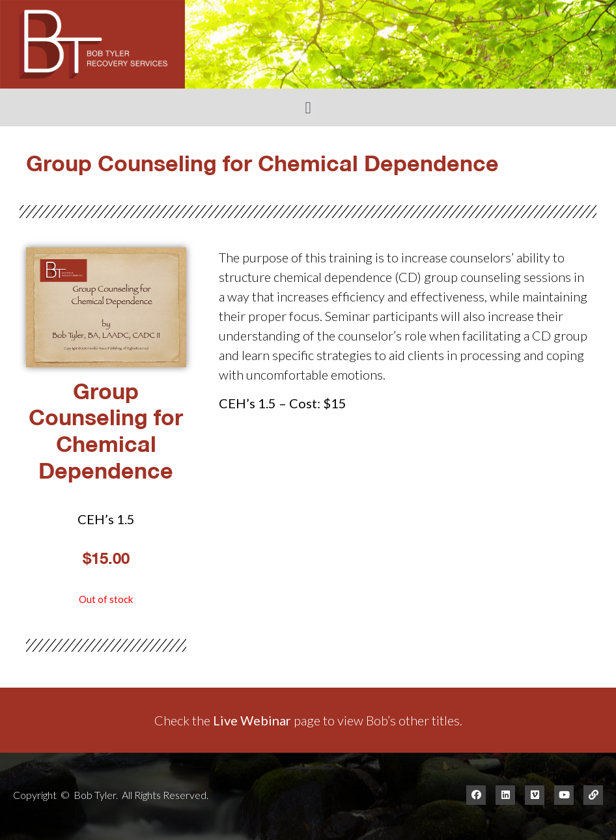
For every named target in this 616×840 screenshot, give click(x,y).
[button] (308, 107)
